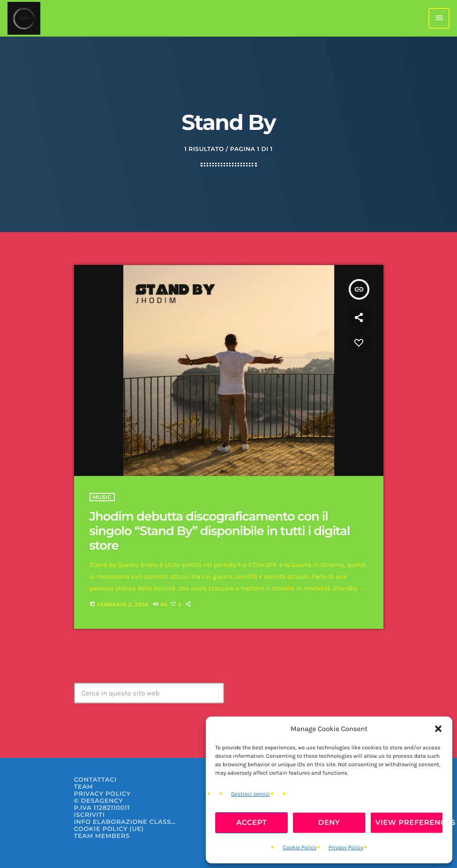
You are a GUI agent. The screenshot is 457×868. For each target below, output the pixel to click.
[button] (438, 729)
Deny (329, 822)
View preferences (409, 822)
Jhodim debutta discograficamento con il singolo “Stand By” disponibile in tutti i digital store (220, 531)
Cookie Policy (300, 848)
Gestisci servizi (251, 794)
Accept (251, 822)
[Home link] (24, 18)
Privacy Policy (346, 848)
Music (102, 497)
